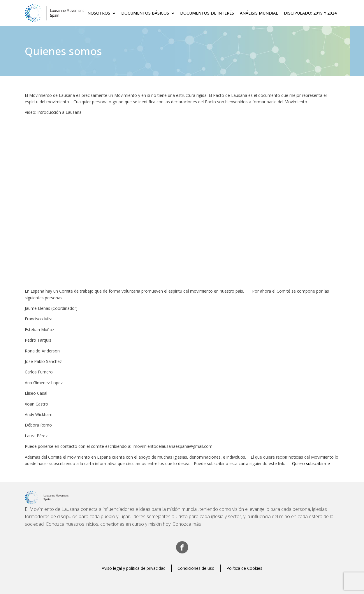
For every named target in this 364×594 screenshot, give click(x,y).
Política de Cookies (244, 568)
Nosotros (101, 13)
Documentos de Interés (207, 13)
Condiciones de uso (196, 568)
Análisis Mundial (259, 13)
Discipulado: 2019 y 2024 (310, 13)
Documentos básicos (148, 13)
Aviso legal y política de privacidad (134, 568)
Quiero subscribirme (311, 463)
